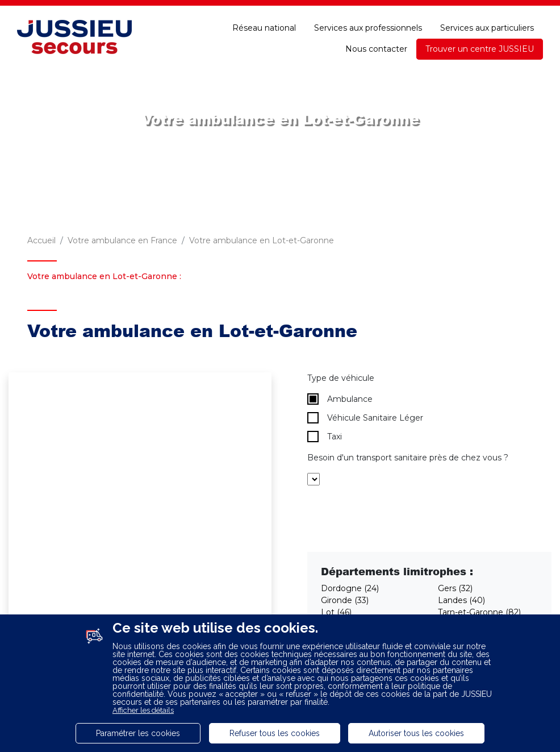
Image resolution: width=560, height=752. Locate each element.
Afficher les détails (143, 710)
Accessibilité (517, 10)
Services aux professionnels (368, 28)
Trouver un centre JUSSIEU (480, 49)
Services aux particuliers (487, 28)
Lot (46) (336, 612)
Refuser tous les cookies (275, 733)
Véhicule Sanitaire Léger (365, 418)
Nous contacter (376, 49)
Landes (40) (461, 600)
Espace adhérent (296, 10)
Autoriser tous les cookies (416, 733)
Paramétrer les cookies (138, 733)
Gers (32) (455, 588)
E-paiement (372, 10)
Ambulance (340, 399)
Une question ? (444, 10)
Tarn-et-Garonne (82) (479, 612)
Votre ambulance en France (122, 240)
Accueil (41, 240)
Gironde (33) (345, 600)
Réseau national (264, 28)
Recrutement (217, 10)
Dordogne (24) (350, 588)
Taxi (325, 437)
